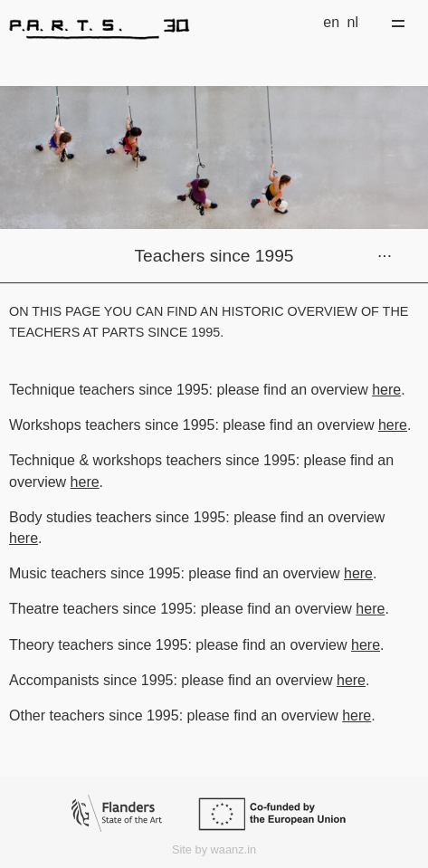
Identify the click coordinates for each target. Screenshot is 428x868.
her (354, 573)
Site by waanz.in (214, 849)
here (386, 390)
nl (353, 22)
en (331, 22)
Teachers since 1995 (214, 256)
